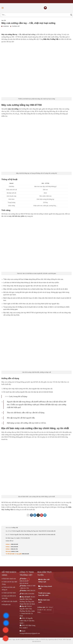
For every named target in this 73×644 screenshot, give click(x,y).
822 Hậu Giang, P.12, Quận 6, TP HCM (18, 538)
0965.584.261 (31, 591)
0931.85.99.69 (15, 547)
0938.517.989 (31, 586)
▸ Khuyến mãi (6, 605)
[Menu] (3, 8)
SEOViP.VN (38, 642)
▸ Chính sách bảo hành (9, 593)
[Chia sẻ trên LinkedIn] (45, 515)
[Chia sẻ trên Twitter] (35, 515)
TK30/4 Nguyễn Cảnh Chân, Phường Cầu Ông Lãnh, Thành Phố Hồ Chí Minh (34, 531)
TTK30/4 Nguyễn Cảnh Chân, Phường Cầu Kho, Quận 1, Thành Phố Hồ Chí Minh (32, 535)
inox (27, 279)
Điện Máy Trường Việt (51, 39)
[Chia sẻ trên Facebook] (31, 515)
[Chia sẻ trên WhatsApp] (28, 515)
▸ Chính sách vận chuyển (10, 601)
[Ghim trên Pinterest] (42, 515)
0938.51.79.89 (15, 551)
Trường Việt (16, 26)
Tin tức (4, 21)
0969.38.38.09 (15, 544)
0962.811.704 (14, 549)
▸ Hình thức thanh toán (9, 579)
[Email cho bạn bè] (38, 515)
